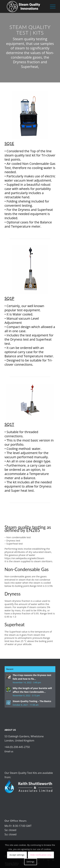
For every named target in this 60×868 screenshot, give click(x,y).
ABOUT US (10, 730)
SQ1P (9, 298)
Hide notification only (41, 855)
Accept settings (17, 855)
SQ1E (9, 143)
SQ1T (9, 424)
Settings (30, 862)
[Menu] (51, 6)
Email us (9, 751)
